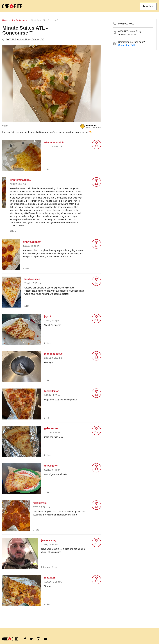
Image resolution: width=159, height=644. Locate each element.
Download (148, 6)
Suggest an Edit (127, 45)
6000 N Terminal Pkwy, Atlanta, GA (25, 40)
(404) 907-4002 (126, 24)
